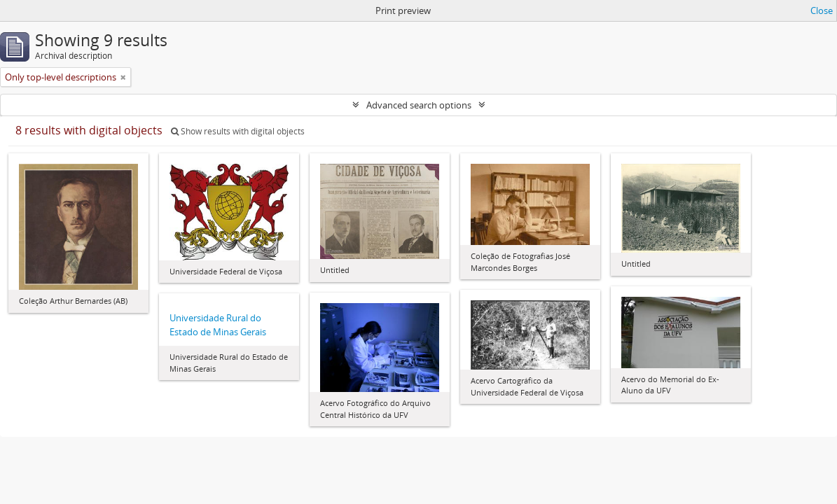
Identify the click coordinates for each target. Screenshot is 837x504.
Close (822, 10)
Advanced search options (419, 105)
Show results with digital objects (238, 131)
